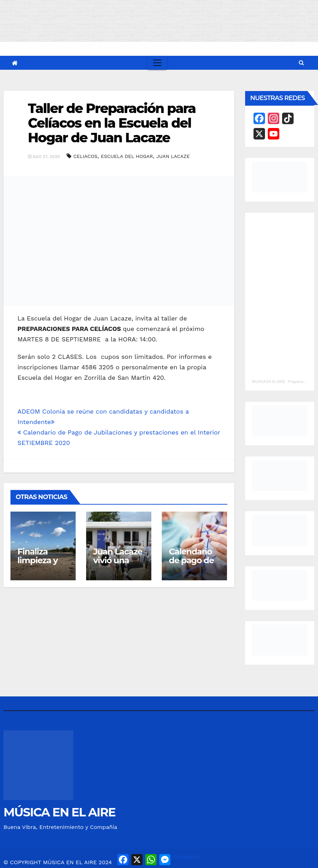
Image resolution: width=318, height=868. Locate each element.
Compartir (187, 857)
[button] (301, 63)
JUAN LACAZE (173, 156)
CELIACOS (85, 156)
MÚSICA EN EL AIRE (59, 812)
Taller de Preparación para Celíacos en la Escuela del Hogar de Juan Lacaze (112, 123)
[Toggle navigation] (157, 63)
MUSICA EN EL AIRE (269, 382)
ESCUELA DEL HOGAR (127, 156)
